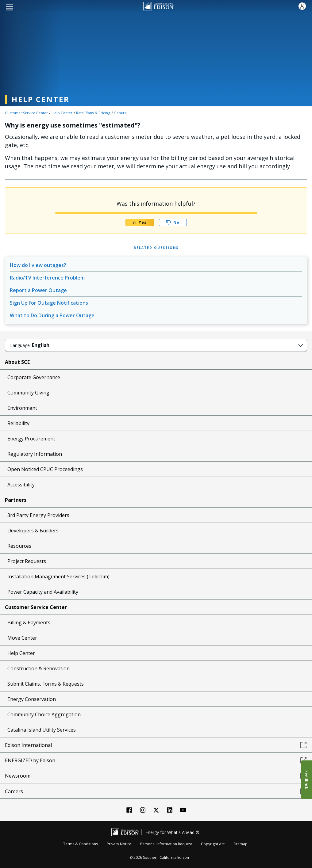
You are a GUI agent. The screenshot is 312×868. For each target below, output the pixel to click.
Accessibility (21, 485)
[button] (10, 7)
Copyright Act (213, 844)
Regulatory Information (35, 454)
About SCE (17, 362)
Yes (140, 222)
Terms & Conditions (81, 844)
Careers (156, 791)
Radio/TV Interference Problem (47, 278)
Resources (19, 546)
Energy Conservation (32, 699)
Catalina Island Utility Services (42, 730)
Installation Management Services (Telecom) (58, 577)
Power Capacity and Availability (43, 592)
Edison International (156, 745)
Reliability (18, 423)
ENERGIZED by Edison (156, 760)
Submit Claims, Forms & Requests (46, 684)
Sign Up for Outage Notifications (49, 303)
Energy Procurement (31, 439)
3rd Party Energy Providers (38, 515)
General (121, 113)
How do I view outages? (38, 265)
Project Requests (27, 561)
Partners (16, 500)
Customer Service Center (26, 113)
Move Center (22, 638)
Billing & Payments (29, 622)
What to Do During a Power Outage (52, 315)
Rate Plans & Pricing (93, 113)
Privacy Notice (119, 844)
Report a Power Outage (38, 290)
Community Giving (28, 393)
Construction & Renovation (39, 668)
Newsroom (156, 776)
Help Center (62, 113)
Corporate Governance (34, 377)
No (173, 222)
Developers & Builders (33, 531)
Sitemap (241, 844)
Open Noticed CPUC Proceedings (45, 469)
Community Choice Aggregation (44, 714)
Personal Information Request (166, 844)
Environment (22, 408)
